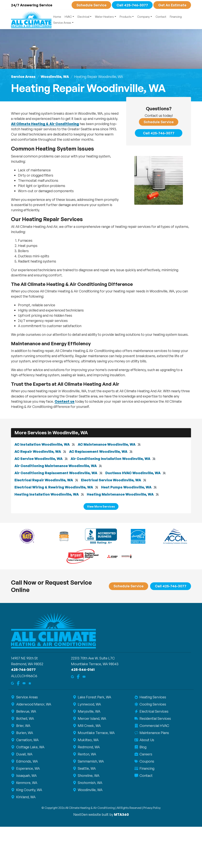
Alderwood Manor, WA (33, 704)
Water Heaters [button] (104, 17)
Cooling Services (153, 704)
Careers (146, 754)
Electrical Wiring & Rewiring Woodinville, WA (54, 487)
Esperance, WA (28, 768)
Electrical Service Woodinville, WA (111, 480)
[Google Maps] (12, 683)
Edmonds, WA (27, 761)
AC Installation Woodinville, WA (42, 444)
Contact (161, 17)
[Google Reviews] (30, 683)
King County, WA (29, 790)
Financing (176, 17)
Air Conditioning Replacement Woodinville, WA (56, 473)
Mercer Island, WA (92, 718)
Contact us (65, 401)
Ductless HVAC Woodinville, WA (133, 473)
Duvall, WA (24, 754)
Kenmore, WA (26, 783)
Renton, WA (87, 754)
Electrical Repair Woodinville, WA (44, 480)
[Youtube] (24, 683)
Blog (143, 747)
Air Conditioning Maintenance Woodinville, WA (56, 466)
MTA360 (121, 814)
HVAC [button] (68, 17)
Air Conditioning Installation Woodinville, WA (110, 459)
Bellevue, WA (26, 711)
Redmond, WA (89, 747)
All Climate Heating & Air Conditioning (45, 124)
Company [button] (143, 17)
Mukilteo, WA (88, 740)
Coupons (147, 761)
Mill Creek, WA (89, 726)
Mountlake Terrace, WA (96, 733)
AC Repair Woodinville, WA (38, 451)
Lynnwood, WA (89, 704)
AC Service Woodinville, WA (38, 459)
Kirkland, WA (26, 797)
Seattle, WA (87, 768)
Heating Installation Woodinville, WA (47, 494)
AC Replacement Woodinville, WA (98, 451)
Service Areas (23, 77)
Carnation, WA (27, 740)
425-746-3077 (23, 669)
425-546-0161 (83, 669)
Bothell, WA (25, 718)
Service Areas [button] (62, 23)
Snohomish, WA (90, 783)
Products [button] (126, 17)
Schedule (91, 5)
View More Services (101, 506)
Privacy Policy (152, 808)
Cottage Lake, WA (30, 747)
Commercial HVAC (154, 726)
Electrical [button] (83, 17)
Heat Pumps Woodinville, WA (126, 487)
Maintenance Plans (154, 733)
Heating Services (153, 697)
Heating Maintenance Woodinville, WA (120, 494)
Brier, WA (23, 726)
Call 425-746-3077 (132, 5)
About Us (147, 740)
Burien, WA (24, 733)
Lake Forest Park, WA (94, 697)
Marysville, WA (89, 711)
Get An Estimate (172, 5)
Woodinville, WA (55, 77)
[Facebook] (18, 683)
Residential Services (155, 718)
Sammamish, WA (91, 761)
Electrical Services (154, 711)
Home (57, 17)
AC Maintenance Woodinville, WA (107, 444)
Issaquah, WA (26, 775)
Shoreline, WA (88, 775)
